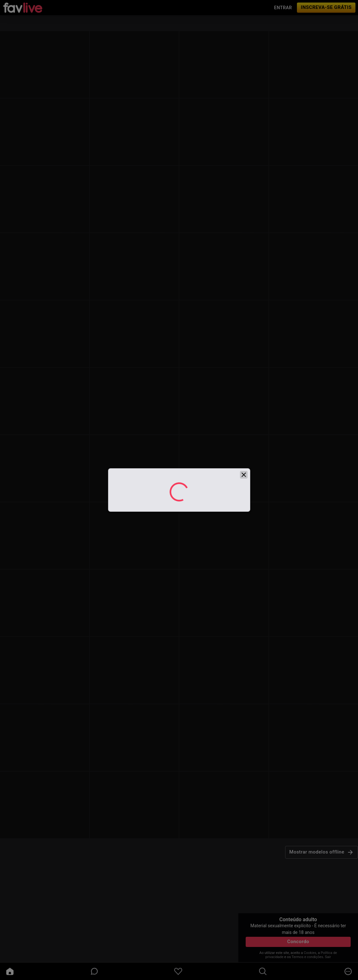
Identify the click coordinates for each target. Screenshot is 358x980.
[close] (244, 484)
